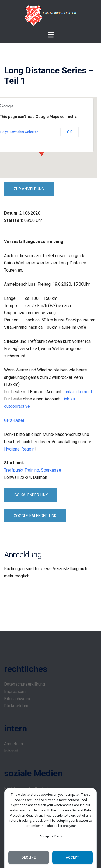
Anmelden (13, 744)
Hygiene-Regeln (19, 449)
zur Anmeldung (29, 189)
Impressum (15, 691)
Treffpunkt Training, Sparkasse (33, 470)
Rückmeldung (17, 706)
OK (69, 132)
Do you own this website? (19, 132)
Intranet (11, 751)
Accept (72, 857)
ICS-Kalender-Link (31, 495)
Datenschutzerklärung (25, 684)
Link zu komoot (78, 392)
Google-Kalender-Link (35, 516)
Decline (29, 857)
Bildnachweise (18, 699)
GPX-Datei (14, 420)
